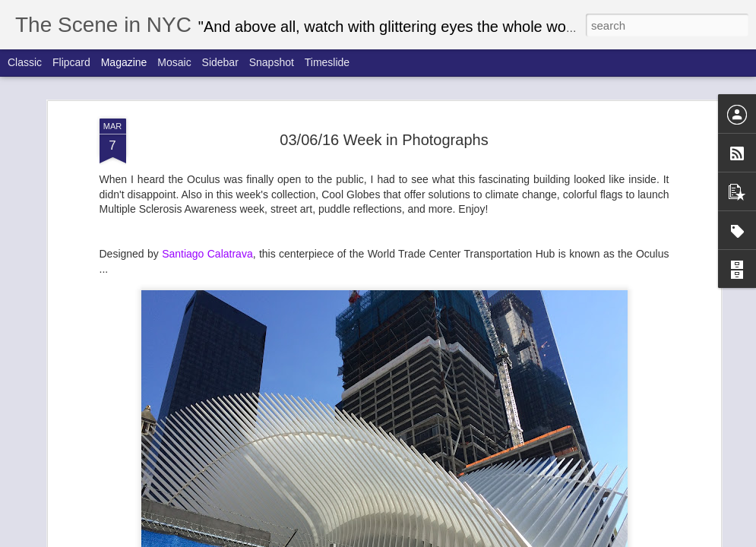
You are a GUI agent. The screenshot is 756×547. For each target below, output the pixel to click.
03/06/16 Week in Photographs (384, 97)
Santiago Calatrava (207, 211)
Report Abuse (531, 539)
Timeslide (327, 62)
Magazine (124, 62)
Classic (25, 62)
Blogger (487, 539)
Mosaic (174, 62)
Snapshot (272, 62)
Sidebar (220, 62)
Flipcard (71, 62)
